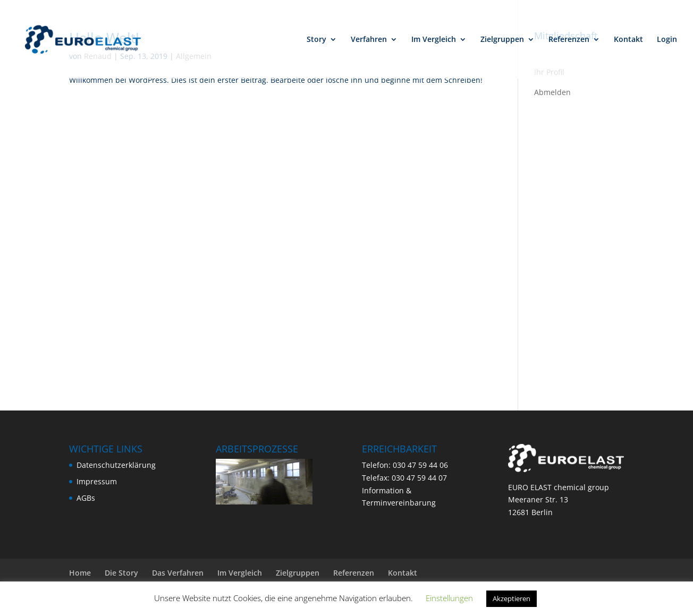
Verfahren (369, 40)
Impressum (97, 481)
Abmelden (552, 92)
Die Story (121, 573)
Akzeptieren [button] (512, 598)
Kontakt (628, 40)
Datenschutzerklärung (116, 465)
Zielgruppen (502, 40)
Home (80, 573)
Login (667, 40)
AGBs (86, 498)
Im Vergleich (434, 40)
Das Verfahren (178, 573)
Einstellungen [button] (449, 598)
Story (316, 40)
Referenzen (569, 40)
